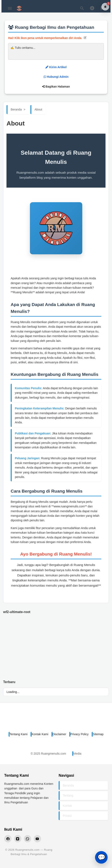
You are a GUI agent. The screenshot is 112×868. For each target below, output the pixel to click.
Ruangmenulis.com (54, 754)
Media (77, 754)
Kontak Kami (40, 734)
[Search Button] (82, 8)
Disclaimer (59, 734)
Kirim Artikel (56, 67)
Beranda (68, 785)
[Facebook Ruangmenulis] (8, 839)
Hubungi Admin (56, 77)
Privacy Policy (79, 734)
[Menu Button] (10, 8)
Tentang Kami (19, 734)
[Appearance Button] (92, 8)
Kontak (67, 806)
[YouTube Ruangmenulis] (37, 839)
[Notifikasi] (105, 7)
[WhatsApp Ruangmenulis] (28, 839)
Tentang (68, 795)
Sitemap (98, 734)
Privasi (67, 816)
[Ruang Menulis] (56, 719)
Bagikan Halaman (56, 87)
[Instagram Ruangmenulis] (18, 839)
